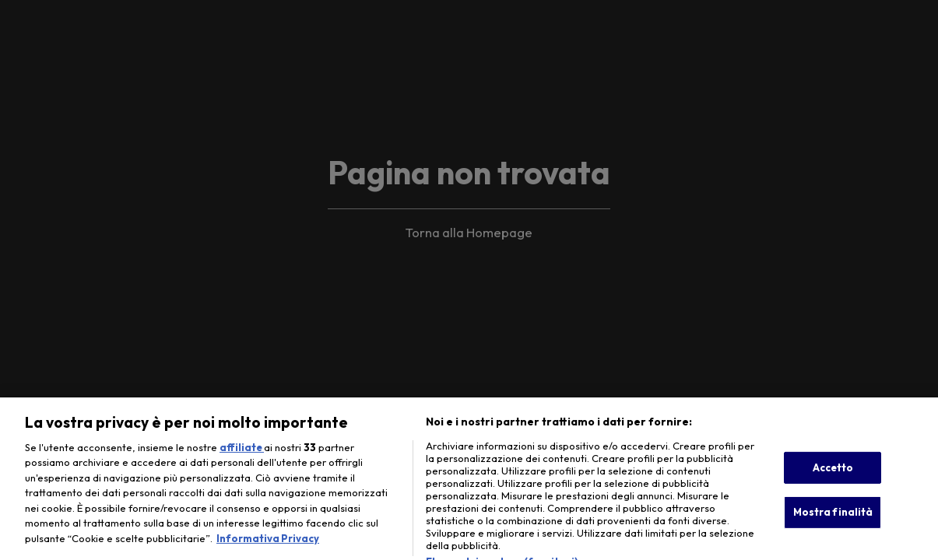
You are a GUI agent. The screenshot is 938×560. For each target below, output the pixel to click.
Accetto (833, 476)
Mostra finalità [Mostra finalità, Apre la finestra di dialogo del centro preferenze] (833, 521)
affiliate (242, 457)
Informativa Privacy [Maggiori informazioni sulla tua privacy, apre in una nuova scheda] (268, 548)
